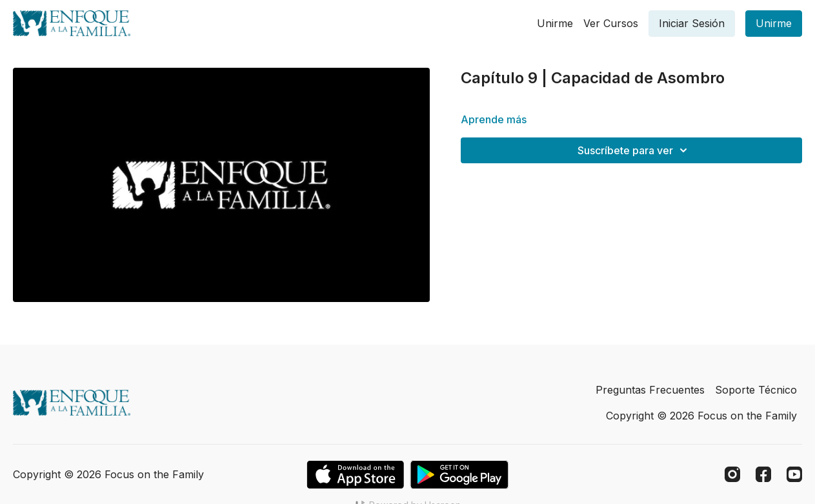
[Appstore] (355, 475)
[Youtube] (794, 474)
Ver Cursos (611, 23)
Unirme (555, 23)
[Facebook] (763, 474)
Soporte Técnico (756, 390)
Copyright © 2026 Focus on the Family (701, 416)
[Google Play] (459, 475)
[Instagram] (732, 474)
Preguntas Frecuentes (650, 390)
